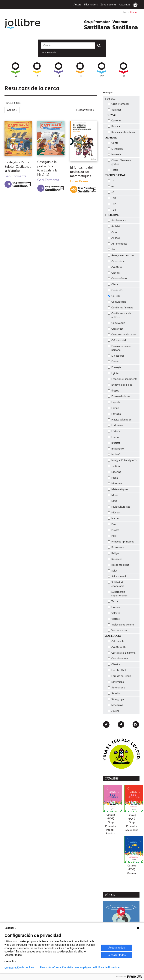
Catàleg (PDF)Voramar (132, 869)
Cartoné (114, 121)
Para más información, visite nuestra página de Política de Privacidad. (81, 967)
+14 (123, 70)
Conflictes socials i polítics (120, 315)
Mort (112, 501)
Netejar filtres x (85, 110)
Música (114, 513)
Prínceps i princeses (121, 542)
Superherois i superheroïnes (118, 594)
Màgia (113, 478)
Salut (112, 571)
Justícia (114, 466)
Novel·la (114, 155)
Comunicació (117, 302)
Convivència (116, 323)
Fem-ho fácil (117, 670)
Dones (113, 362)
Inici (135, 5)
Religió (113, 553)
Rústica (114, 126)
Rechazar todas (117, 955)
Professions (116, 548)
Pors (112, 536)
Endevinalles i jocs (120, 385)
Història (114, 431)
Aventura (115, 267)
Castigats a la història (122, 653)
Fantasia (114, 414)
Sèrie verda (116, 682)
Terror (113, 601)
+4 (15, 70)
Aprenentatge (117, 244)
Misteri (113, 495)
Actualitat (124, 5)
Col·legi (114, 296)
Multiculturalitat (119, 507)
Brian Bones (79, 181)
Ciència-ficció (117, 279)
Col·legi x (12, 110)
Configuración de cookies (19, 968)
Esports (114, 402)
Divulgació (115, 149)
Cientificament (118, 659)
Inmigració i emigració (122, 460)
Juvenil (113, 711)
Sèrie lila (114, 693)
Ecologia (114, 367)
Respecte (115, 559)
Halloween (116, 426)
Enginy (113, 391)
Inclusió (114, 455)
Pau (112, 524)
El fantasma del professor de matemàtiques (81, 172)
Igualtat (114, 443)
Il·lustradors (91, 5)
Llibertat (114, 472)
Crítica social (117, 340)
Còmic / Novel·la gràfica (119, 162)
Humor (114, 437)
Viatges (114, 619)
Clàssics (114, 664)
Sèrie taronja (117, 688)
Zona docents (108, 5)
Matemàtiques (118, 489)
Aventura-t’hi (117, 647)
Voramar (114, 110)
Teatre (113, 170)
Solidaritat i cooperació (116, 584)
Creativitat (115, 329)
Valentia (114, 613)
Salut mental (117, 577)
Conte (113, 143)
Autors (77, 5)
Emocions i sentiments (122, 379)
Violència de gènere (121, 625)
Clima (113, 284)
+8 (58, 70)
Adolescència (117, 221)
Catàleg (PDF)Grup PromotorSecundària (132, 823)
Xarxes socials (117, 631)
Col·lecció (115, 290)
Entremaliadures (119, 396)
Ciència (114, 273)
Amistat (114, 226)
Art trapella (116, 641)
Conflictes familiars (120, 308)
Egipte (113, 373)
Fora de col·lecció (120, 676)
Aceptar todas (117, 948)
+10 (80, 70)
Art (111, 250)
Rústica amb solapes (121, 132)
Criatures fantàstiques (122, 335)
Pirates (113, 530)
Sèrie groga (116, 699)
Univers (114, 607)
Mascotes (115, 484)
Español (11, 928)
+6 (37, 70)
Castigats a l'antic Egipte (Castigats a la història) (18, 167)
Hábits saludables (120, 420)
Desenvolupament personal (120, 348)
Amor (113, 232)
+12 (102, 70)
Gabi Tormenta (15, 176)
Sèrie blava (115, 705)
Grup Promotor (118, 104)
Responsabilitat (118, 565)
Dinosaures (116, 356)
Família (113, 408)
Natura (114, 518)
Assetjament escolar (121, 255)
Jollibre (25, 24)
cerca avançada (48, 52)
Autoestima (116, 261)
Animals (114, 238)
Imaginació (116, 449)
